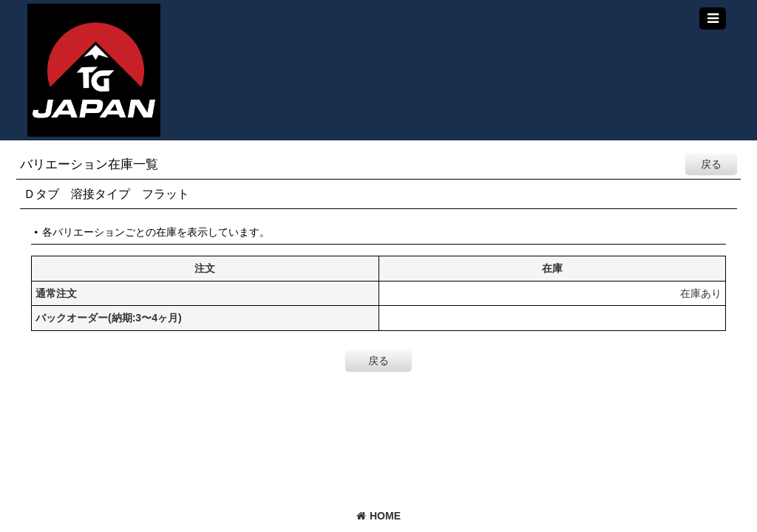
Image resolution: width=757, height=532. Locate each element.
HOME (378, 516)
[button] (713, 18)
